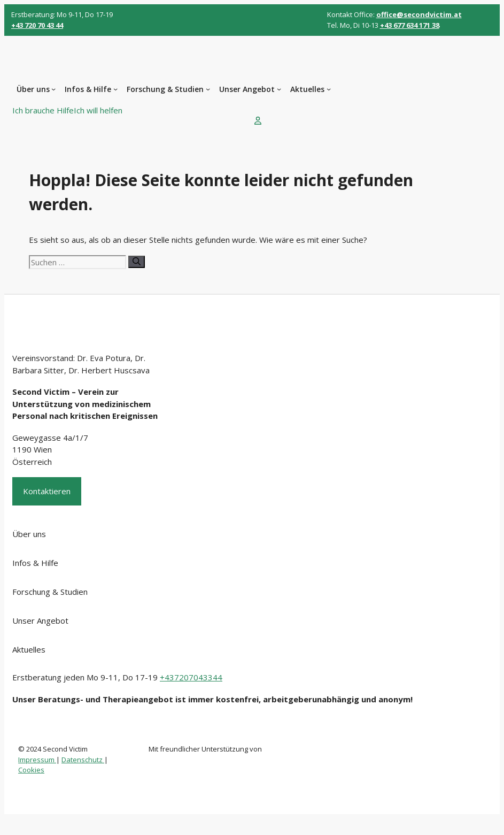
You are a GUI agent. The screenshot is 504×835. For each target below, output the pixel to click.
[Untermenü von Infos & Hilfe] (115, 89)
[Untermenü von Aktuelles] (329, 89)
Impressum (37, 760)
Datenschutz (83, 760)
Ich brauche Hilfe (43, 110)
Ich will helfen (98, 110)
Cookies (31, 770)
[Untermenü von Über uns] (53, 89)
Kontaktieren (47, 491)
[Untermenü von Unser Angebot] (279, 89)
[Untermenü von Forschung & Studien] (208, 89)
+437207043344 (191, 677)
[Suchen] (137, 262)
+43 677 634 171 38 (410, 25)
